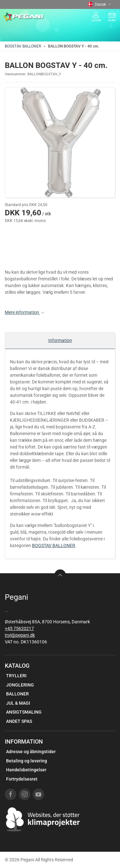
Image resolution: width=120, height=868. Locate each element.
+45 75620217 (19, 628)
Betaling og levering (27, 761)
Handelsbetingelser (26, 770)
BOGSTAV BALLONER (23, 46)
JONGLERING (20, 685)
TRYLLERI (16, 676)
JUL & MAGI (18, 703)
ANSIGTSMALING (24, 712)
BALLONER (17, 694)
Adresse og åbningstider (31, 752)
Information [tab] (60, 340)
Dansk (100, 4)
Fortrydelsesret (22, 779)
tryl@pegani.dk (20, 635)
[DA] (24, 17)
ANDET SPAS (19, 721)
